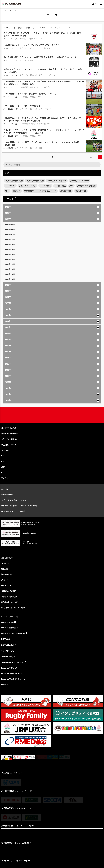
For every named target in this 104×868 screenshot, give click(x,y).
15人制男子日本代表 (14, 181)
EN (96, 4)
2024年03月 (10, 269)
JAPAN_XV (10, 186)
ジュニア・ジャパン (27, 186)
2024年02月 (10, 274)
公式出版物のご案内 (9, 591)
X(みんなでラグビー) (9, 651)
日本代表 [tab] (18, 28)
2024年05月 (10, 260)
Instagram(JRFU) (8, 668)
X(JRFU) (5, 639)
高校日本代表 (66, 191)
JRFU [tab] (42, 28)
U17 (3, 473)
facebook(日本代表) (9, 628)
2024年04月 (10, 264)
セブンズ (17, 191)
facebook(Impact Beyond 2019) (13, 633)
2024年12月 (10, 225)
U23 (3, 456)
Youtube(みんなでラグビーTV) (13, 662)
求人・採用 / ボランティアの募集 (13, 608)
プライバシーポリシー (64, 850)
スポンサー (5, 580)
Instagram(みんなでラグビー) (12, 679)
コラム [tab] (70, 28)
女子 (7, 191)
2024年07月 (10, 250)
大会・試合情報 (7, 495)
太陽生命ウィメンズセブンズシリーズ (40, 191)
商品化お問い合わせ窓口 (10, 602)
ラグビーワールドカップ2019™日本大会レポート (19, 506)
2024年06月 (10, 255)
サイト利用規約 (38, 850)
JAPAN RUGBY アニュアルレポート (15, 511)
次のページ (92, 157)
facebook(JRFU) (8, 622)
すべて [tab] (7, 28)
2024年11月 (10, 230)
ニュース (5, 489)
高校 (3, 467)
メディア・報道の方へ (9, 597)
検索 (6, 165)
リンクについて (50, 850)
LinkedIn (5, 685)
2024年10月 (10, 235)
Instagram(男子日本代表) (11, 674)
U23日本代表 (45, 186)
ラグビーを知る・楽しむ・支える (14, 500)
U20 (3, 461)
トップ (4, 11)
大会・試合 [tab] (31, 28)
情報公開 (5, 569)
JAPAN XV (5, 450)
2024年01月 (10, 279)
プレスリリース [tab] (56, 28)
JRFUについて (7, 563)
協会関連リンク (7, 574)
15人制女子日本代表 (35, 181)
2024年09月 (10, 240)
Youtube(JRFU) (7, 657)
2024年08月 (10, 245)
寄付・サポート (7, 586)
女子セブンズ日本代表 (80, 181)
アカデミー (5, 478)
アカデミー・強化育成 (87, 186)
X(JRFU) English (8, 645)
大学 (71, 186)
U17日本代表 (81, 191)
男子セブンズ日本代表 (57, 181)
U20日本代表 (60, 186)
